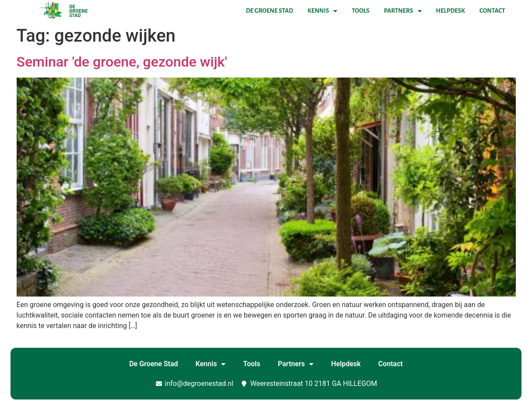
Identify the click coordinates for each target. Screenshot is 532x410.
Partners (403, 11)
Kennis (322, 11)
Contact (492, 11)
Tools (360, 11)
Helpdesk (451, 11)
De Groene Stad (270, 11)
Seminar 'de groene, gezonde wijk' (122, 62)
